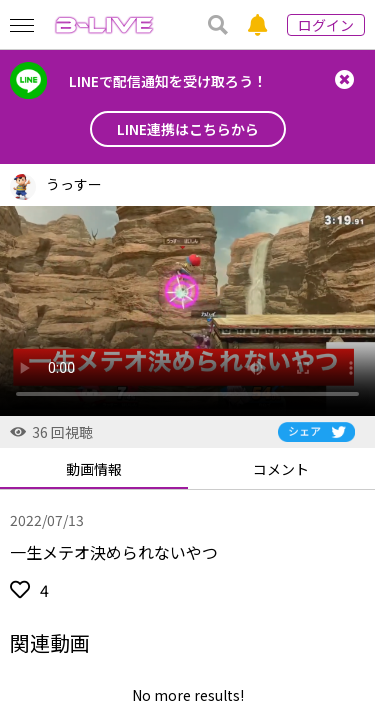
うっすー (74, 184)
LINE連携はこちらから (188, 129)
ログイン (326, 25)
